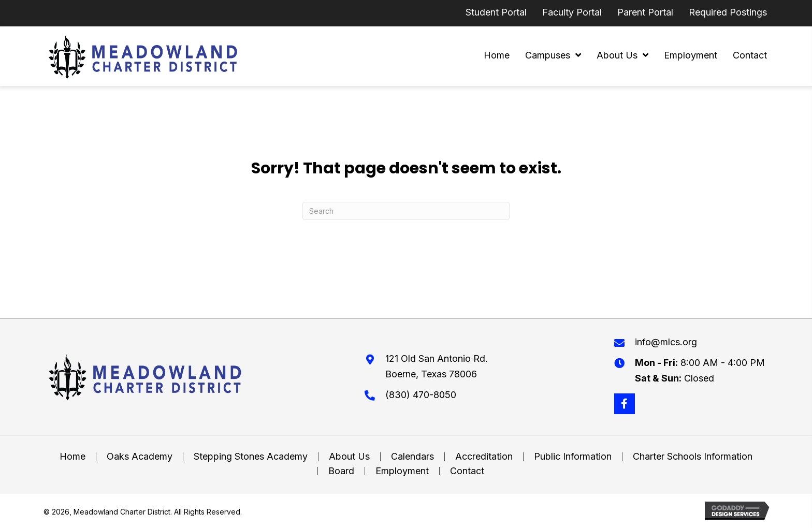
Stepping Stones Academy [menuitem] (251, 457)
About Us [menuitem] (349, 457)
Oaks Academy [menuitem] (140, 457)
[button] (625, 404)
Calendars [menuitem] (412, 457)
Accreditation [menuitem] (484, 457)
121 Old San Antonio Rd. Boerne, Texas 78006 (437, 366)
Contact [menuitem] (467, 471)
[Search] (406, 211)
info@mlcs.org (666, 342)
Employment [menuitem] (402, 471)
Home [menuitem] (72, 457)
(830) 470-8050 (421, 395)
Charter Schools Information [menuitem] (693, 457)
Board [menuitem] (341, 471)
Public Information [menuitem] (573, 457)
